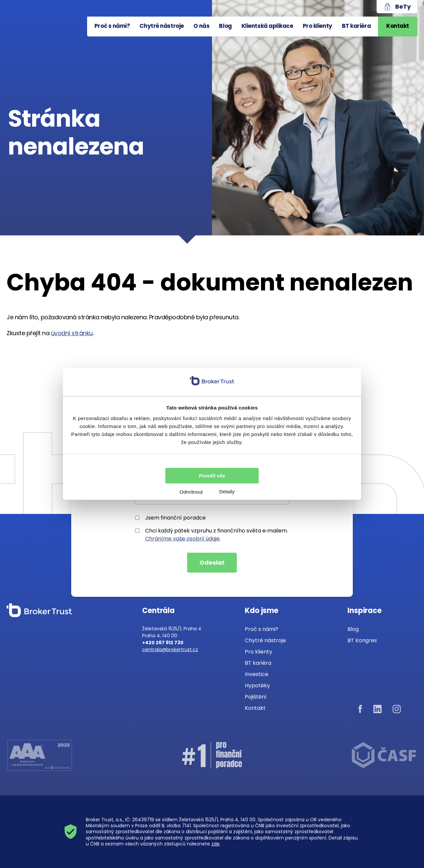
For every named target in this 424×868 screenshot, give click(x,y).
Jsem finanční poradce (170, 518)
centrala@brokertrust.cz (170, 650)
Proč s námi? (112, 26)
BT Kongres (362, 640)
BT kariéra (356, 26)
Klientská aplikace (267, 26)
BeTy (403, 6)
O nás (202, 26)
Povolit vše (212, 476)
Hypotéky (257, 685)
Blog (225, 26)
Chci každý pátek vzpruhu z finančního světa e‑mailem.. (212, 535)
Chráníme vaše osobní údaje (182, 539)
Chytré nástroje (161, 26)
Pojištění (256, 697)
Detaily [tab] (227, 492)
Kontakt (398, 26)
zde (215, 844)
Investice (257, 674)
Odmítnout (191, 492)
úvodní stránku (72, 333)
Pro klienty (318, 26)
